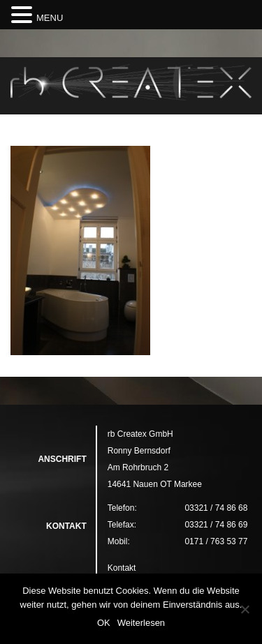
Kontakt (122, 568)
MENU (50, 18)
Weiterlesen (141, 623)
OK (104, 623)
